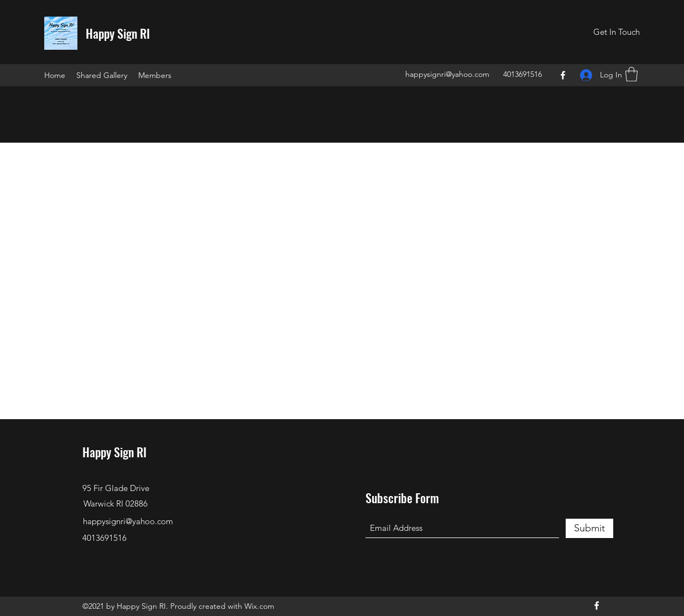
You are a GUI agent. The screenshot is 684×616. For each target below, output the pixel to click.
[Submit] (589, 528)
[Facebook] (563, 75)
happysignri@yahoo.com (447, 74)
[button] (616, 32)
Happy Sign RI (118, 33)
